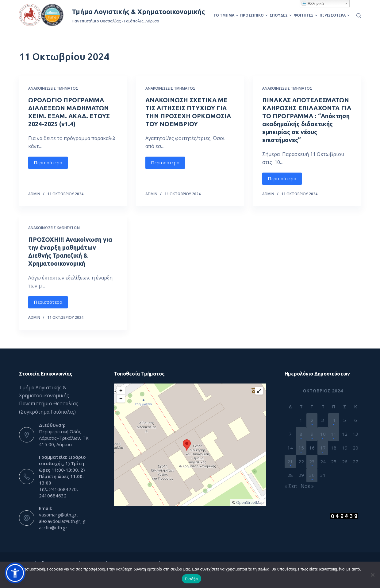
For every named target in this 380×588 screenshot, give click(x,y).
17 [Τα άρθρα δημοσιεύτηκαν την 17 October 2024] (323, 448)
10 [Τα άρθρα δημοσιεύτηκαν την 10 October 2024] (323, 434)
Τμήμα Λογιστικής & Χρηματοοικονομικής (138, 12)
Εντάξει (192, 579)
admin (34, 194)
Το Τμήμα (226, 15)
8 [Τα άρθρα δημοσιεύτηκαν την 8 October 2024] (301, 434)
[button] (15, 573)
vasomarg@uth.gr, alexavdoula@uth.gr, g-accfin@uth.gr (63, 521)
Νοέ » (307, 486)
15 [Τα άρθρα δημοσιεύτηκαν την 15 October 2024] (301, 448)
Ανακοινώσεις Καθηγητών (54, 238)
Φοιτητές (305, 15)
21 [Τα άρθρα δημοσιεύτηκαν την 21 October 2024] (290, 461)
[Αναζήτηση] (359, 16)
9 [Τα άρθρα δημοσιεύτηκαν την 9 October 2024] (312, 434)
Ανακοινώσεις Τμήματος (53, 88)
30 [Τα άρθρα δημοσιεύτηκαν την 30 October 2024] (312, 475)
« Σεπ (291, 486)
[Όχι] (372, 575)
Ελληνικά (313, 4)
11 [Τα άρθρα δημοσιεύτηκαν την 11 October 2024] (334, 434)
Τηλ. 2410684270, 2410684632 (58, 492)
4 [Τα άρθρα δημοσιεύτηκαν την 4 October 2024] (334, 420)
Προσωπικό (254, 15)
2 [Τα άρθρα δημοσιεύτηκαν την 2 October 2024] (312, 420)
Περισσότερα (335, 15)
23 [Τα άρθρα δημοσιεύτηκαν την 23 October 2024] (312, 461)
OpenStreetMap (250, 502)
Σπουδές (281, 15)
